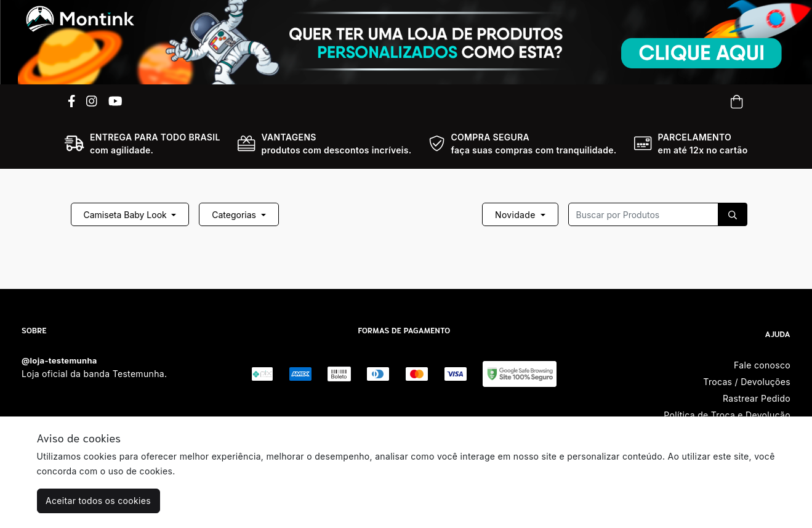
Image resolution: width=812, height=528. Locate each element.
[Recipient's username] (643, 214)
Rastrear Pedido (757, 398)
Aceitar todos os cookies (98, 501)
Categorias (235, 215)
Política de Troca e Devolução (727, 415)
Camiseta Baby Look (127, 215)
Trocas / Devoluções (747, 382)
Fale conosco (762, 365)
